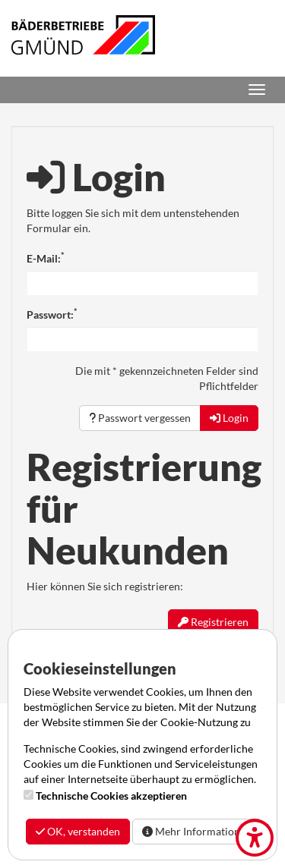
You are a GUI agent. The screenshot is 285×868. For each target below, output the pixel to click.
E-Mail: (45, 258)
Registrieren (213, 622)
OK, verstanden (78, 831)
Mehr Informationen (197, 831)
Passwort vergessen (140, 418)
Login (229, 418)
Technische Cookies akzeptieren (111, 796)
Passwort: (52, 314)
